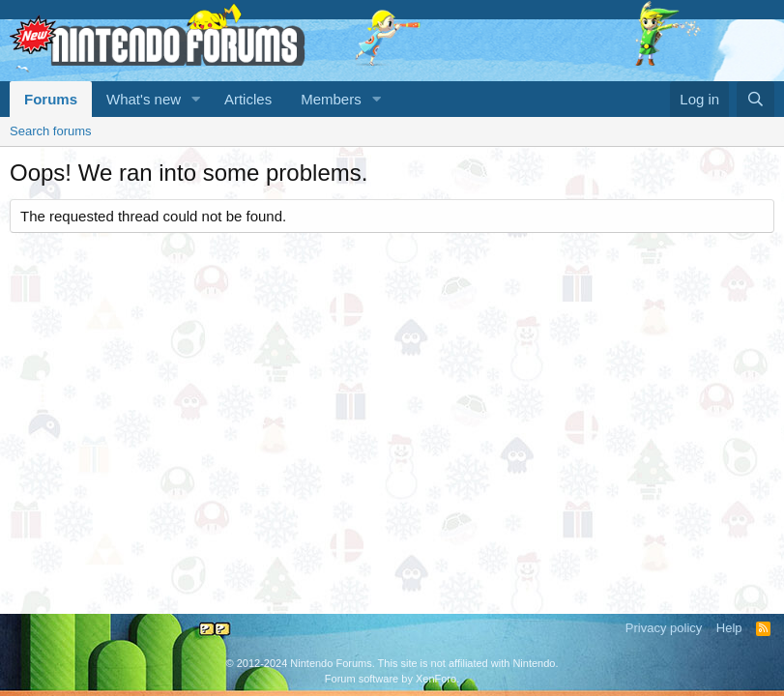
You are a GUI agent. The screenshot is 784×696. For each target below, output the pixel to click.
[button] (196, 99)
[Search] (755, 99)
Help (729, 628)
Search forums (51, 131)
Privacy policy (664, 628)
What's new (144, 99)
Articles (248, 99)
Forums (51, 99)
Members (331, 99)
